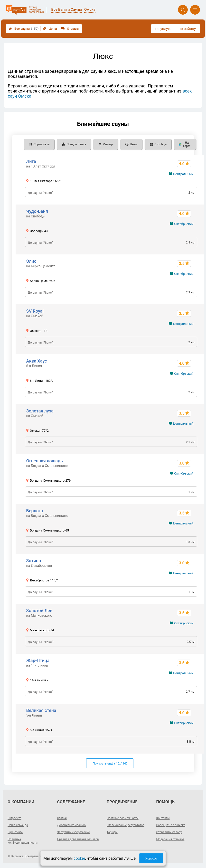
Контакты (163, 818)
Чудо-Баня (37, 211)
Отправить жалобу (169, 832)
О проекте (14, 818)
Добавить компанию (71, 825)
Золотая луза (40, 411)
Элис (31, 261)
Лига (31, 161)
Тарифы (112, 832)
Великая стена (41, 710)
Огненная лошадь (45, 461)
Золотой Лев (39, 611)
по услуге (163, 29)
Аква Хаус (37, 361)
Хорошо (151, 858)
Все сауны (24, 29)
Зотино (34, 561)
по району (187, 29)
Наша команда (18, 825)
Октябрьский (184, 224)
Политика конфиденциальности (23, 841)
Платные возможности (123, 818)
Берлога (35, 511)
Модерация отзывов (170, 839)
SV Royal (35, 311)
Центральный (183, 174)
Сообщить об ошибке (171, 825)
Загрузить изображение (74, 832)
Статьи (62, 818)
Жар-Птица (38, 660)
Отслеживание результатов (126, 825)
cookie (79, 858)
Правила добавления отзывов (78, 839)
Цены (50, 29)
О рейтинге (15, 832)
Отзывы (70, 29)
